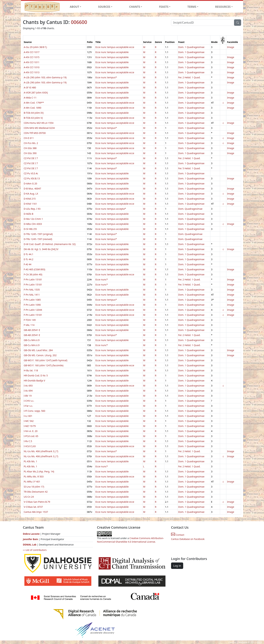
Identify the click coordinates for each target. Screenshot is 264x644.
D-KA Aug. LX (31, 194)
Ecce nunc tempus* (106, 77)
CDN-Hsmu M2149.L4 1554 (39, 123)
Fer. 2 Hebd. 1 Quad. (189, 77)
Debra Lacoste (31, 534)
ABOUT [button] (74, 7)
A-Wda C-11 (30, 98)
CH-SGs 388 (30, 148)
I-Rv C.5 (28, 441)
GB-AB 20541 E (32, 330)
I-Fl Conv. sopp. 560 (35, 411)
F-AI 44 (28, 264)
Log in (177, 566)
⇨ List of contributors (35, 550)
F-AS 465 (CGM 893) (34, 269)
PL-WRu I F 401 (32, 482)
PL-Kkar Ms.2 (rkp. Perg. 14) (39, 471)
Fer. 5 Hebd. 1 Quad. (189, 168)
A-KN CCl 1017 (32, 52)
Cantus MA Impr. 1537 (36, 512)
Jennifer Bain (31, 539)
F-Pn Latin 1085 (32, 300)
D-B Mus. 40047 (32, 189)
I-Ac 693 (28, 386)
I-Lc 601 (28, 416)
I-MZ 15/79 (30, 426)
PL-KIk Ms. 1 (30, 461)
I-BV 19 (28, 396)
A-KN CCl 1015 (32, 57)
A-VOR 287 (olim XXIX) (36, 93)
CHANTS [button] (135, 7)
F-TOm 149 (30, 320)
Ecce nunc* (102, 279)
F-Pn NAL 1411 (32, 295)
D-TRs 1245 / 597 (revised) (38, 239)
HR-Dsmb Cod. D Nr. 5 (36, 375)
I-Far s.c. (28, 406)
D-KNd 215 (30, 199)
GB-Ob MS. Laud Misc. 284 (38, 350)
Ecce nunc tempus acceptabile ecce (115, 47)
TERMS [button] (192, 7)
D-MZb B (29, 214)
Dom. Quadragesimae (190, 209)
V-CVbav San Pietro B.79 (37, 502)
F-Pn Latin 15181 (33, 279)
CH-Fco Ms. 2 (31, 143)
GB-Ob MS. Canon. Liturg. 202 (40, 355)
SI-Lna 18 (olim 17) (34, 487)
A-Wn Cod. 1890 (32, 108)
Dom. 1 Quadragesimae (191, 47)
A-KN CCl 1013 (32, 72)
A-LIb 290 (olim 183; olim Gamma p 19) (45, 77)
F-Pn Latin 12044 (33, 310)
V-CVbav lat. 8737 (33, 507)
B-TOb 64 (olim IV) (34, 113)
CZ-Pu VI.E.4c (31, 173)
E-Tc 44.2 (29, 259)
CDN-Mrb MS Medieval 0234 (39, 128)
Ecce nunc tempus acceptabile (112, 52)
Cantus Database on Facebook (188, 539)
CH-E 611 (29, 138)
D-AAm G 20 (30, 183)
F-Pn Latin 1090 (32, 305)
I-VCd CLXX (30, 446)
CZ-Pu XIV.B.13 (32, 178)
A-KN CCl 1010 (32, 67)
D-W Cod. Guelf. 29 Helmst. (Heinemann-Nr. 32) (50, 244)
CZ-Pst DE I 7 (31, 158)
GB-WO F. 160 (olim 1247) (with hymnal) (46, 360)
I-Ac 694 (28, 391)
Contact (178, 535)
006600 (79, 22)
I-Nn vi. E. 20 (31, 431)
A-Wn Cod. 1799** (34, 103)
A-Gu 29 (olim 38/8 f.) (35, 47)
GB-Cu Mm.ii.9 (32, 340)
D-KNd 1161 (30, 204)
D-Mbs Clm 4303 (33, 224)
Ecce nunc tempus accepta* (111, 209)
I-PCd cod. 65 (31, 436)
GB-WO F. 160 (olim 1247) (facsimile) (44, 365)
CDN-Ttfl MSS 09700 (35, 133)
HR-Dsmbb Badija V (34, 381)
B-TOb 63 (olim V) (33, 118)
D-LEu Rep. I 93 (32, 209)
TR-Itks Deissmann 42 (36, 492)
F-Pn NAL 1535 (32, 290)
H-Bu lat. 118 (31, 370)
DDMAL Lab (30, 545)
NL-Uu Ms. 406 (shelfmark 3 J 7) (41, 451)
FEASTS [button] (164, 7)
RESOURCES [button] (223, 7)
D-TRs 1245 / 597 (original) (38, 234)
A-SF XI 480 (30, 87)
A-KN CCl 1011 (32, 62)
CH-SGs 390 (30, 153)
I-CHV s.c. (29, 401)
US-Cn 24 (29, 497)
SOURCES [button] (104, 7)
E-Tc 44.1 (29, 254)
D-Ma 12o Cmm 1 (33, 219)
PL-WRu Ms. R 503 (34, 477)
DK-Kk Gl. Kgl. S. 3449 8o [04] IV (41, 249)
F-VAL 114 (29, 325)
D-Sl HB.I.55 (30, 229)
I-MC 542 (29, 421)
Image (230, 47)
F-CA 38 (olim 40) (33, 274)
